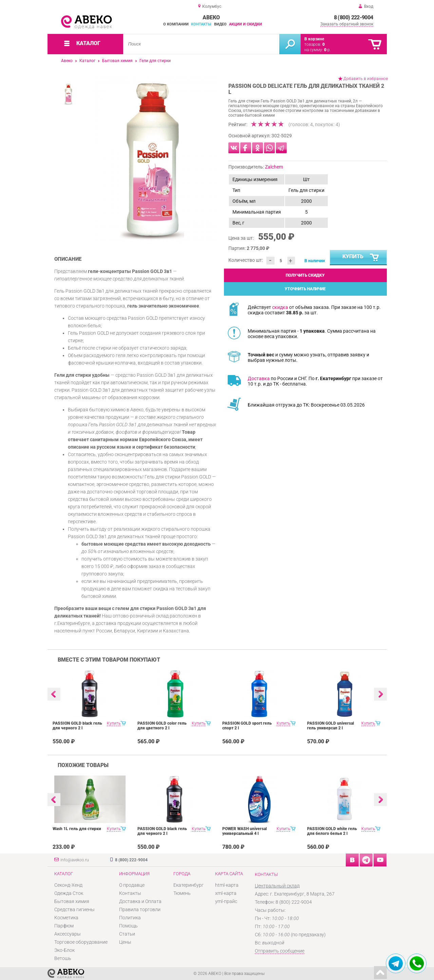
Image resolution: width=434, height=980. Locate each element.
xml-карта (226, 893)
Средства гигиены (74, 909)
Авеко (67, 61)
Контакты (201, 24)
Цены (125, 942)
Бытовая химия (117, 61)
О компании (176, 24)
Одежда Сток (69, 893)
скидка (280, 307)
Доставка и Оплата (140, 901)
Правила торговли (140, 909)
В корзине (314, 39)
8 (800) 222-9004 (354, 17)
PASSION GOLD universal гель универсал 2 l (331, 726)
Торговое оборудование (81, 942)
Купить (361, 258)
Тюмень (182, 893)
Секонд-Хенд (68, 885)
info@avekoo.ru (75, 860)
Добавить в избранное (366, 79)
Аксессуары (68, 934)
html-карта (227, 885)
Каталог (87, 61)
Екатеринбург (188, 885)
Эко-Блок (64, 950)
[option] (154, 159)
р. (327, 50)
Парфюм (64, 926)
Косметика (66, 918)
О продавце (132, 885)
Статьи (127, 934)
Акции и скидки (246, 24)
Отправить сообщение (280, 951)
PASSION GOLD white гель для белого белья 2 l (332, 831)
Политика (130, 918)
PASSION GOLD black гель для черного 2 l (77, 726)
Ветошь (63, 958)
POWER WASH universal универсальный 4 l (244, 831)
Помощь (128, 926)
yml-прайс (226, 901)
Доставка (259, 378)
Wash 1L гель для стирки (77, 829)
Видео (220, 24)
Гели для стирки (155, 61)
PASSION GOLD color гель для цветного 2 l (162, 726)
